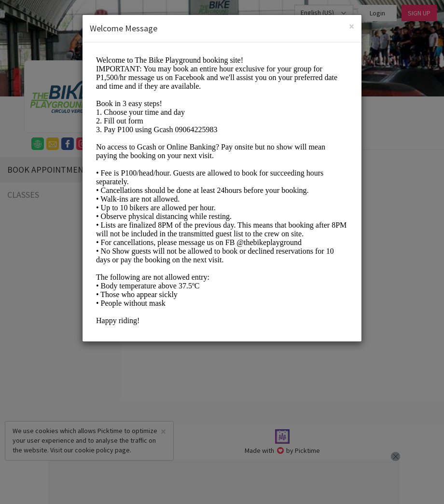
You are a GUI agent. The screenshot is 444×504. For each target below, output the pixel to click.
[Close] (352, 26)
